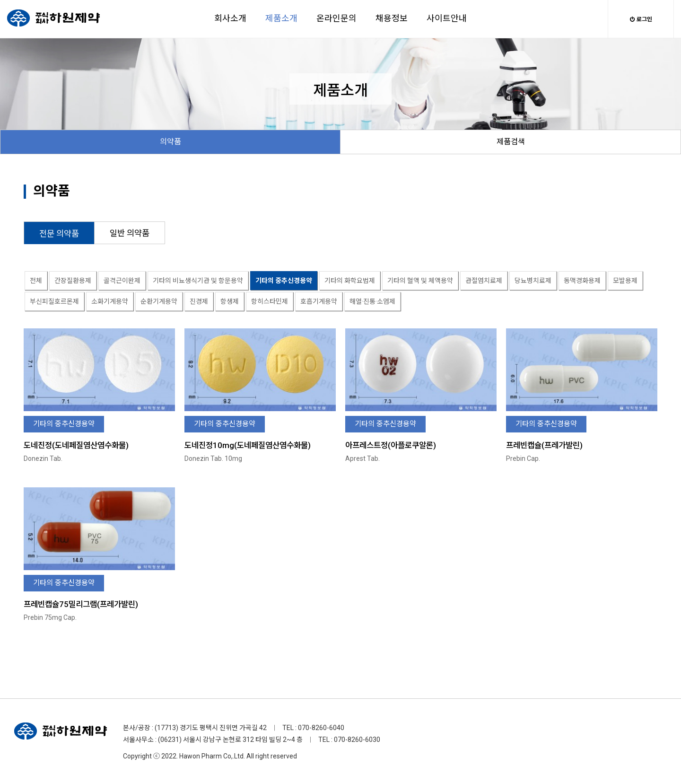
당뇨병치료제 (533, 281)
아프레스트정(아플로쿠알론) (391, 445)
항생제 (230, 301)
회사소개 (230, 18)
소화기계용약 (110, 301)
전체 (36, 281)
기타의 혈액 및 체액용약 (420, 281)
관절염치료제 (484, 281)
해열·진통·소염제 (372, 301)
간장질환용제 (73, 281)
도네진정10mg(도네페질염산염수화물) (248, 445)
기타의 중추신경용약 (284, 281)
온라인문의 (336, 18)
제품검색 (511, 142)
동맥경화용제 (582, 281)
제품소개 (281, 18)
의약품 (170, 142)
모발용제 (625, 281)
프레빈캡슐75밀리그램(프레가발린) (81, 604)
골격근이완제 (122, 281)
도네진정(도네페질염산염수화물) (76, 445)
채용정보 (392, 18)
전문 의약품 (59, 234)
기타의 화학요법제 (350, 281)
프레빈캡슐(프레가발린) (544, 445)
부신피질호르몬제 (54, 301)
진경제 (199, 301)
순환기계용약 (159, 301)
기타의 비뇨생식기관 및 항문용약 (198, 281)
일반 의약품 (130, 233)
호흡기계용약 (319, 301)
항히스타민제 (270, 301)
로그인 (641, 19)
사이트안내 (447, 18)
